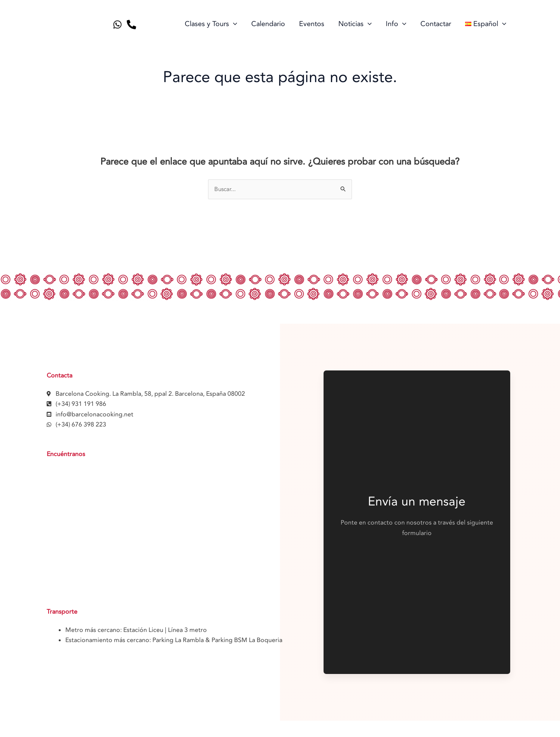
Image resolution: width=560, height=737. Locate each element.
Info (396, 24)
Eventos (312, 24)
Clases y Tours (211, 24)
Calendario (268, 24)
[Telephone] (131, 25)
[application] (233, 24)
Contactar (436, 24)
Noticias (355, 24)
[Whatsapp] (117, 25)
